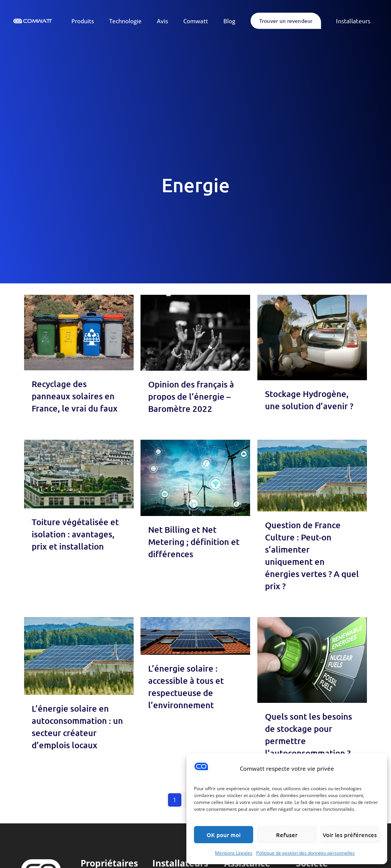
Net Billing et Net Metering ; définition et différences (194, 542)
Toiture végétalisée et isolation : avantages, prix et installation (75, 534)
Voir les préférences (350, 835)
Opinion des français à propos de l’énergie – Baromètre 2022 (191, 396)
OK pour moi (224, 835)
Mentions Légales (234, 853)
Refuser (287, 835)
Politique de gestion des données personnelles (305, 853)
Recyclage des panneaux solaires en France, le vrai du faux (75, 396)
